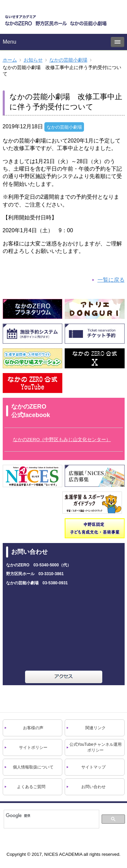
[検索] (51, 816)
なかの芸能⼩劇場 (68, 60)
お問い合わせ (93, 787)
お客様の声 (33, 728)
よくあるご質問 (31, 787)
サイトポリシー (33, 747)
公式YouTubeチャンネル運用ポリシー (96, 747)
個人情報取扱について (33, 767)
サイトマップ (93, 767)
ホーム (10, 60)
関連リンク (96, 728)
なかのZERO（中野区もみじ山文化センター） (62, 440)
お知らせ (33, 60)
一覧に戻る (111, 280)
